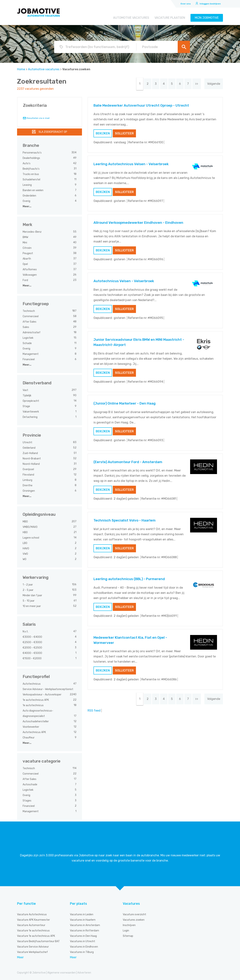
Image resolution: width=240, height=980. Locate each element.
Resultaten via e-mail (38, 118)
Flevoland (29, 475)
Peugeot (28, 253)
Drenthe (28, 485)
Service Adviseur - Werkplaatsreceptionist (48, 689)
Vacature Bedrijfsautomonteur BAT (38, 941)
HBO (25, 532)
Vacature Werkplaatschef (32, 952)
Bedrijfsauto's (31, 169)
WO (25, 559)
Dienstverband (37, 383)
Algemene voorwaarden (61, 973)
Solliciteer (124, 133)
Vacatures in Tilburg (82, 952)
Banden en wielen (33, 190)
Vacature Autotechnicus (32, 914)
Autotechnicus (32, 684)
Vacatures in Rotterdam (84, 931)
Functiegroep (36, 304)
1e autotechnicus (33, 705)
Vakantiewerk (31, 412)
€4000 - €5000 (33, 653)
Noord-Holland (31, 464)
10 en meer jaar (32, 606)
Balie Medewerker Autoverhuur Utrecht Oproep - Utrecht (141, 105)
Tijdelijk (27, 396)
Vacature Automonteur (31, 925)
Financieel (29, 359)
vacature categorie (42, 761)
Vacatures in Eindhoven (84, 947)
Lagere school (31, 538)
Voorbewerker (31, 727)
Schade (27, 343)
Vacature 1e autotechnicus (33, 931)
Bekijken (103, 133)
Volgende (214, 84)
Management (31, 354)
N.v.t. (26, 632)
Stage (27, 406)
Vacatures (131, 904)
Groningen (29, 491)
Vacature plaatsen (170, 18)
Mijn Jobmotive (207, 18)
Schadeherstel (32, 180)
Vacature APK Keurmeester (33, 920)
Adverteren (84, 973)
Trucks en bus (31, 174)
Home (21, 69)
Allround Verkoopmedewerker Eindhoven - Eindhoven (138, 223)
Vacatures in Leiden (82, 914)
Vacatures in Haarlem (83, 920)
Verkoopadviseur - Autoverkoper (42, 695)
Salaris (29, 624)
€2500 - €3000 (33, 642)
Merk (27, 225)
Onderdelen (30, 196)
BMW (26, 237)
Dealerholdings (32, 158)
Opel (26, 264)
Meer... (27, 206)
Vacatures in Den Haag (83, 936)
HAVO (26, 548)
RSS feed (94, 711)
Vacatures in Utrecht (83, 941)
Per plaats (78, 904)
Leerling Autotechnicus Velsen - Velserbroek (131, 164)
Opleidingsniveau (39, 514)
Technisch (29, 311)
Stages (27, 801)
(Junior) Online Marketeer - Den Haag (125, 403)
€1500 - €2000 (32, 658)
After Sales (30, 322)
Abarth (27, 259)
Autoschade (30, 785)
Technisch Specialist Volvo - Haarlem (125, 520)
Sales (26, 327)
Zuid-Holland (31, 453)
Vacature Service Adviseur (33, 947)
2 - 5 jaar (28, 590)
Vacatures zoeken (134, 920)
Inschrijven (129, 925)
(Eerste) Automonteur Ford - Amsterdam (128, 462)
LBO (25, 543)
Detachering (30, 417)
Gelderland (29, 448)
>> (197, 84)
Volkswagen (30, 275)
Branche (31, 145)
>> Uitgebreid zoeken (179, 58)
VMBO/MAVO (30, 527)
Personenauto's (32, 153)
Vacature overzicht (134, 914)
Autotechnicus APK (35, 732)
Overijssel (29, 469)
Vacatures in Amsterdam (85, 925)
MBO (26, 522)
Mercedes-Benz (32, 232)
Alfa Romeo (30, 269)
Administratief (32, 333)
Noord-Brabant (32, 459)
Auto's (27, 163)
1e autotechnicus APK (36, 700)
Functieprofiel (36, 677)
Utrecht (28, 442)
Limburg (28, 480)
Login (126, 931)
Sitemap (128, 936)
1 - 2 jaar (28, 585)
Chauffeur (29, 738)
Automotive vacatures (131, 18)
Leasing (27, 185)
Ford (26, 280)
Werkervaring (36, 577)
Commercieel (31, 316)
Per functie (26, 904)
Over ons (186, 4)
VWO (26, 554)
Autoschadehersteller (36, 721)
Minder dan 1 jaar (33, 595)
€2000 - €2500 (33, 648)
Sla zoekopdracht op (53, 132)
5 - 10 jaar (29, 601)
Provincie (32, 435)
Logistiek (28, 338)
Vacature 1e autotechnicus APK (36, 936)
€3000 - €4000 (33, 637)
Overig (27, 201)
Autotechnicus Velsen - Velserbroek (124, 281)
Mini (25, 243)
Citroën (27, 248)
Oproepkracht (31, 401)
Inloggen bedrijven (210, 4)
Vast (26, 390)
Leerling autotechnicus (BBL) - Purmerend (129, 579)
